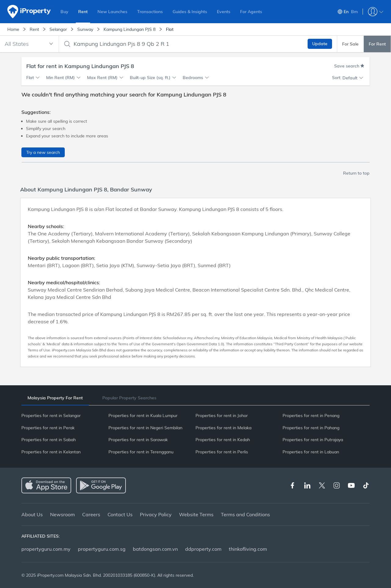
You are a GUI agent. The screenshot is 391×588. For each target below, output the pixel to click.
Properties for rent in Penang (311, 416)
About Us (32, 514)
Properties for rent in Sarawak (138, 440)
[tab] (55, 398)
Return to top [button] (356, 173)
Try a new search (43, 152)
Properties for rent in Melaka (223, 428)
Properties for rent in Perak (48, 428)
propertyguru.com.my (46, 549)
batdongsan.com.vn (155, 549)
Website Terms (196, 514)
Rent (83, 12)
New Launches (112, 12)
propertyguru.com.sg (102, 549)
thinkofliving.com (248, 549)
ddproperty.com (203, 549)
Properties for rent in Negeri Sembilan (145, 428)
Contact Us (120, 514)
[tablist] (195, 398)
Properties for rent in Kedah (223, 440)
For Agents (251, 12)
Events (224, 12)
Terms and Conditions (245, 514)
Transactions (150, 12)
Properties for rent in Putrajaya (313, 440)
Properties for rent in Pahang (311, 428)
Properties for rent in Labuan (311, 452)
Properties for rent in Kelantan (51, 452)
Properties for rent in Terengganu (141, 452)
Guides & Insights (190, 12)
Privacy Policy (156, 514)
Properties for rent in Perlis (222, 452)
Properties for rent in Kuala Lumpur (143, 416)
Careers (91, 514)
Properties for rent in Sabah (49, 440)
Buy (64, 12)
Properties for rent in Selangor (51, 416)
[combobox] (29, 44)
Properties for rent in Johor (222, 416)
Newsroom (62, 514)
